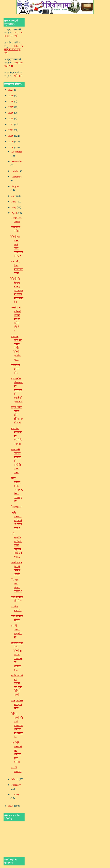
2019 (11, 95)
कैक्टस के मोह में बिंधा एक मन (14, 49)
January (15, 794)
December (17, 152)
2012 (11, 124)
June (14, 202)
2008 (11, 147)
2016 (11, 113)
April (14, 213)
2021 (11, 90)
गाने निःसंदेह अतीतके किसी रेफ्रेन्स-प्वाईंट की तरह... (17, 545)
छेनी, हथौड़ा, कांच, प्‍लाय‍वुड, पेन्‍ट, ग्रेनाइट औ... (17, 490)
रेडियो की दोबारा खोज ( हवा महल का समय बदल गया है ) (17, 290)
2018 (11, 101)
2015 (11, 118)
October (16, 171)
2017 (11, 107)
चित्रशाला (16, 507)
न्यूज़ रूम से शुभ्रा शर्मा (14, 34)
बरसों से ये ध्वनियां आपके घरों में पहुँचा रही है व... (16, 319)
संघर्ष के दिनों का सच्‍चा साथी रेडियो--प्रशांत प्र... (16, 348)
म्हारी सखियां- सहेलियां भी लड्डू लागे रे (16, 520)
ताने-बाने (18, 76)
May (14, 207)
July (14, 196)
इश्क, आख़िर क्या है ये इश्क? (17, 704)
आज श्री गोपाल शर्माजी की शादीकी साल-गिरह (16, 461)
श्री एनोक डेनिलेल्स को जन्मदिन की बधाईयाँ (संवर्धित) (17, 390)
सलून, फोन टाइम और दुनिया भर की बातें (17, 415)
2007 (11, 806)
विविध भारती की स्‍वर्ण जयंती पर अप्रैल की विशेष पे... (17, 725)
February (16, 785)
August (15, 186)
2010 (11, 136)
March (15, 779)
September (17, 177)
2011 (11, 130)
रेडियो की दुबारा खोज (15, 369)
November (17, 161)
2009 (11, 141)
